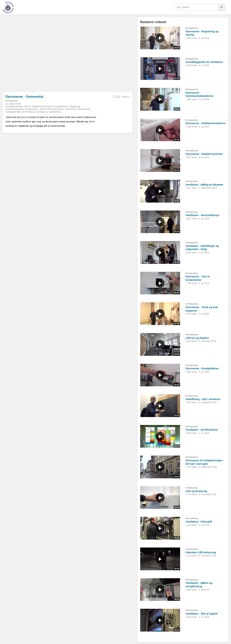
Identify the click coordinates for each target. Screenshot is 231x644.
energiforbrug (61, 106)
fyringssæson (32, 109)
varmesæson (55, 112)
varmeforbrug (28, 112)
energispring (74, 106)
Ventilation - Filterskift (199, 522)
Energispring (12, 101)
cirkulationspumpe (14, 106)
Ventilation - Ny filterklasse (202, 430)
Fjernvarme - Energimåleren (202, 368)
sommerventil (83, 109)
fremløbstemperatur (15, 109)
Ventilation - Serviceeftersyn (202, 215)
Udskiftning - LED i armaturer (203, 399)
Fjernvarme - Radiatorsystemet (204, 154)
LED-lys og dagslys (197, 338)
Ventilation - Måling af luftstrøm (204, 185)
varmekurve (42, 112)
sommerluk (71, 109)
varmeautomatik (13, 112)
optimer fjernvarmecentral (52, 109)
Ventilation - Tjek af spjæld (201, 614)
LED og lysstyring (196, 491)
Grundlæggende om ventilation (204, 62)
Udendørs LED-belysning (201, 552)
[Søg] (221, 7)
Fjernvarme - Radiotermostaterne (205, 123)
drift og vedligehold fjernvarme (39, 106)
